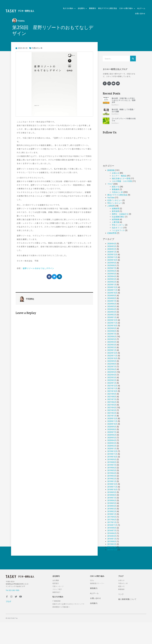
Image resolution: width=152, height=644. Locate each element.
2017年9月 (112, 517)
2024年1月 (112, 317)
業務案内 (92, 8)
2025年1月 (112, 285)
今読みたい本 (37, 48)
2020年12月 (112, 418)
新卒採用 (116, 211)
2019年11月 (112, 454)
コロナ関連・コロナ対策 (122, 181)
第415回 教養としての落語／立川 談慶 (123, 110)
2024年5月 (112, 306)
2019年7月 (112, 465)
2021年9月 (112, 394)
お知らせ (116, 173)
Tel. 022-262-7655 (12, 590)
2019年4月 (112, 473)
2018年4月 (112, 506)
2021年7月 (112, 399)
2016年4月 (112, 536)
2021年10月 (112, 391)
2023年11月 (112, 323)
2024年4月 (112, 309)
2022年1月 (112, 383)
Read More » (115, 105)
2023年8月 (112, 331)
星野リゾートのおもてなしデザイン (38, 268)
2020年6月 (112, 435)
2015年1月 (112, 547)
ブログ (110, 184)
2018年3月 (112, 509)
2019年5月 (112, 470)
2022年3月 (112, 378)
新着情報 (111, 170)
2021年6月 (112, 402)
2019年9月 (112, 459)
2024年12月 (112, 287)
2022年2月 (112, 380)
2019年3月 (112, 476)
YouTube (111, 198)
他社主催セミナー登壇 (121, 178)
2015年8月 (112, 541)
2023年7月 (112, 334)
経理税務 (116, 219)
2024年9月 (112, 296)
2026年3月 (112, 246)
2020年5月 (112, 438)
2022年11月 (112, 356)
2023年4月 (112, 342)
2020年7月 (112, 432)
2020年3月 (112, 443)
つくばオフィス (118, 230)
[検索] (133, 59)
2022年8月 (112, 364)
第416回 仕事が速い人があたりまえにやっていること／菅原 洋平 (124, 100)
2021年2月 (112, 413)
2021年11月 (112, 388)
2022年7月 (112, 367)
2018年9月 (112, 492)
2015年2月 (112, 544)
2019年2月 (112, 479)
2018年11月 (112, 487)
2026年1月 (112, 252)
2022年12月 (112, 353)
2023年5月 (112, 339)
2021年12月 (112, 386)
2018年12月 (112, 484)
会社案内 (82, 8)
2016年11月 (112, 525)
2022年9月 (112, 361)
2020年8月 (112, 429)
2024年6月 (112, 304)
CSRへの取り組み (127, 8)
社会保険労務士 (118, 217)
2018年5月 (112, 503)
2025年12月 (112, 255)
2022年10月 (112, 358)
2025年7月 (112, 268)
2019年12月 (112, 451)
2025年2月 (112, 282)
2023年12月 (112, 320)
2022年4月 (112, 375)
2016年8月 (112, 528)
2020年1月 (112, 449)
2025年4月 (112, 276)
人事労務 (116, 222)
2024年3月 (112, 312)
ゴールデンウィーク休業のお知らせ (124, 119)
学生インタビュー (115, 203)
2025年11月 (112, 257)
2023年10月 (112, 326)
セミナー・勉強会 (119, 176)
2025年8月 (112, 265)
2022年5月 (112, 372)
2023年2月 (112, 347)
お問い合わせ (140, 13)
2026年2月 (112, 249)
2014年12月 (112, 550)
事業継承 (116, 189)
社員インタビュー (115, 200)
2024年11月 (112, 290)
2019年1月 (112, 481)
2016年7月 (112, 531)
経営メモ (116, 187)
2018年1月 (112, 514)
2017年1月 (112, 522)
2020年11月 (112, 421)
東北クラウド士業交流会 (108, 8)
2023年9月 (112, 328)
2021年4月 (112, 408)
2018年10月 (112, 490)
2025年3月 (112, 279)
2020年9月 (112, 427)
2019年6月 (112, 468)
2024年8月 (112, 298)
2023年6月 (112, 337)
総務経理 (116, 209)
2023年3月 (112, 345)
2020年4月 (112, 440)
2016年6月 (112, 533)
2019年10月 (112, 457)
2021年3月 (112, 410)
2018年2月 (112, 511)
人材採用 (111, 206)
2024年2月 (112, 315)
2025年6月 (112, 271)
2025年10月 (112, 260)
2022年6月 (112, 369)
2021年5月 (112, 405)
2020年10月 (112, 424)
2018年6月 (112, 500)
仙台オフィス (117, 228)
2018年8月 (112, 495)
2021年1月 (112, 416)
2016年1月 (112, 539)
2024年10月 (112, 293)
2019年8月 (112, 462)
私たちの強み (69, 8)
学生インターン (118, 225)
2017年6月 (112, 520)
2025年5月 (112, 274)
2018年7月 (112, 498)
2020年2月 (112, 446)
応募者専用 (112, 233)
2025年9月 (112, 263)
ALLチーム (141, 8)
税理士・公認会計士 (120, 214)
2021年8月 (112, 397)
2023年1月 (112, 350)
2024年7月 (112, 301)
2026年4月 (112, 244)
